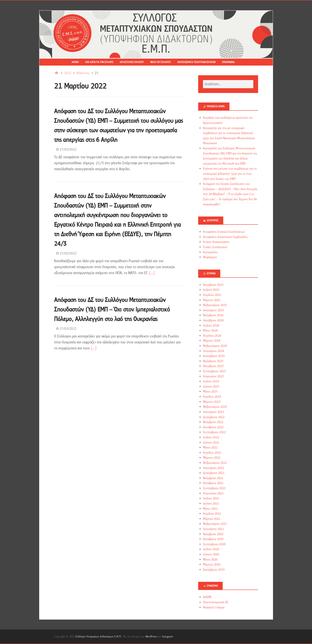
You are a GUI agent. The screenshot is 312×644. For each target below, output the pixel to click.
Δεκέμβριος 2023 (214, 356)
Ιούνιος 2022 (211, 443)
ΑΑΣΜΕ (207, 597)
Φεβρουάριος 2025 (215, 305)
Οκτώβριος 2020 (213, 539)
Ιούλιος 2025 (211, 290)
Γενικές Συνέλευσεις (215, 247)
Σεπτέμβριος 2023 (214, 371)
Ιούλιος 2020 (211, 549)
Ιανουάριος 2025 (213, 310)
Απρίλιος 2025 (212, 295)
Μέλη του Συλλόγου (160, 62)
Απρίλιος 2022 (212, 453)
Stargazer (167, 636)
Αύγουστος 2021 (213, 493)
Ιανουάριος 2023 (213, 412)
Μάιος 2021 (210, 509)
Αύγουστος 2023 (213, 376)
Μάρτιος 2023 (212, 402)
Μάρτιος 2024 (212, 341)
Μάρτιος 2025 (212, 300)
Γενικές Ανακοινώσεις (216, 242)
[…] (152, 273)
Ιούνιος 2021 (211, 504)
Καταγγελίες (210, 252)
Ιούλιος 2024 (211, 326)
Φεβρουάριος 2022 (215, 463)
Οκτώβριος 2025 (213, 285)
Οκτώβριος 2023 (213, 366)
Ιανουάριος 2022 (213, 468)
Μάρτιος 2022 (212, 458)
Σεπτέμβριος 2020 (214, 544)
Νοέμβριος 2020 (213, 534)
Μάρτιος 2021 (212, 519)
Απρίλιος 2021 (212, 514)
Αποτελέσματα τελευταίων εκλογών (196, 62)
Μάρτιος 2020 (212, 565)
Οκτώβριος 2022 (213, 427)
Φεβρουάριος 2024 (215, 346)
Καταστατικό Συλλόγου (132, 62)
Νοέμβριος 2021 (213, 478)
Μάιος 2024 (210, 331)
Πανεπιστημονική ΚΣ (216, 602)
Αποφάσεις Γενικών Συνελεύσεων (224, 232)
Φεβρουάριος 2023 (215, 407)
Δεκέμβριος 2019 (214, 570)
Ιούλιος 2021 (211, 498)
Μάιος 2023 (210, 392)
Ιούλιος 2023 (211, 381)
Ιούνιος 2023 (211, 387)
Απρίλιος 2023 (212, 397)
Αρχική (75, 62)
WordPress (151, 636)
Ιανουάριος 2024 (213, 351)
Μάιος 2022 (210, 448)
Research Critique (214, 607)
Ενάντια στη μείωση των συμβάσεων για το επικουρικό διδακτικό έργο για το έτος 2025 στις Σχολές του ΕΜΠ (230, 174)
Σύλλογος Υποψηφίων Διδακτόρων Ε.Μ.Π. (98, 636)
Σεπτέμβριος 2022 (214, 432)
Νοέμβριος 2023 (213, 361)
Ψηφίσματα (210, 257)
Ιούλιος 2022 (211, 437)
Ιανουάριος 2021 (213, 529)
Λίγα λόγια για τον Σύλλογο (99, 62)
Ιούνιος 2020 (211, 554)
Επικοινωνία (228, 62)
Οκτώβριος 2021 (213, 483)
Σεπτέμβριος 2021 (214, 488)
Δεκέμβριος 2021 (214, 473)
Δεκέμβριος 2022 (214, 417)
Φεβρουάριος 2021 (215, 524)
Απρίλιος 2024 (212, 336)
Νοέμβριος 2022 (213, 422)
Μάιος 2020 (210, 560)
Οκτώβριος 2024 (213, 320)
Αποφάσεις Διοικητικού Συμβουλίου (225, 237)
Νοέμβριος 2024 (213, 315)
